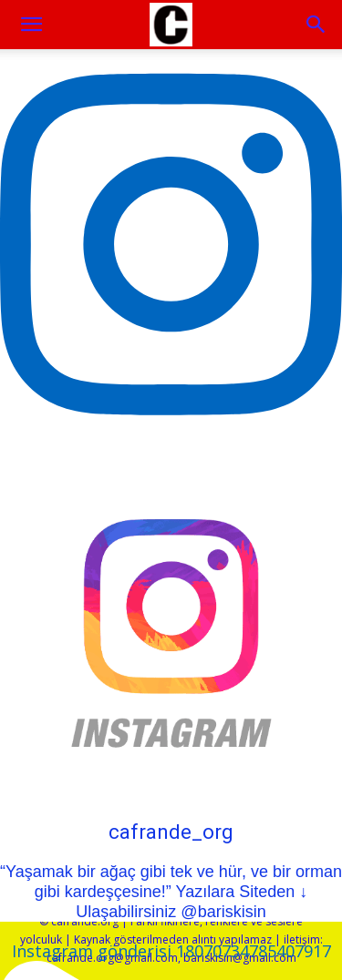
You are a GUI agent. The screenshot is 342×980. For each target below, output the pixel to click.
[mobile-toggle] (31, 25)
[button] (316, 25)
